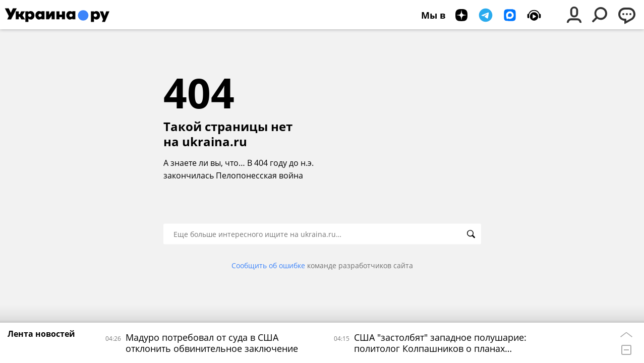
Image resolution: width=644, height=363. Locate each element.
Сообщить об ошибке (268, 265)
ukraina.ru (215, 142)
